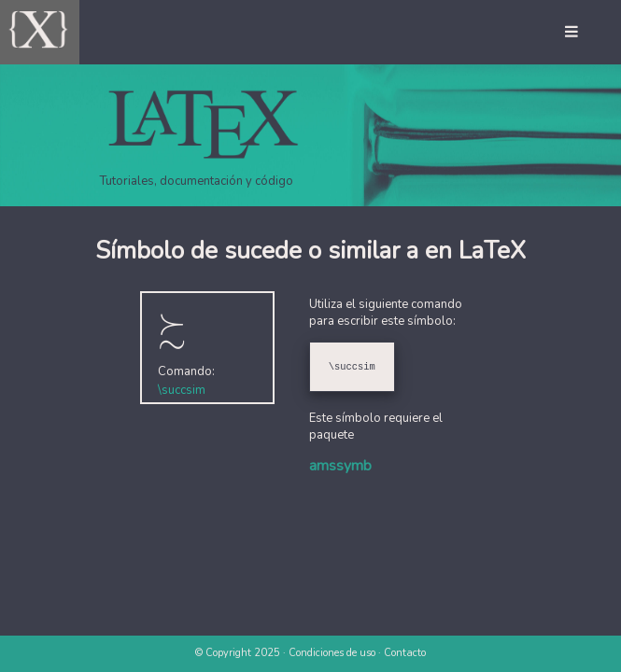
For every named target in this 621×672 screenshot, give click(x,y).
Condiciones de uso (332, 653)
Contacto (405, 653)
